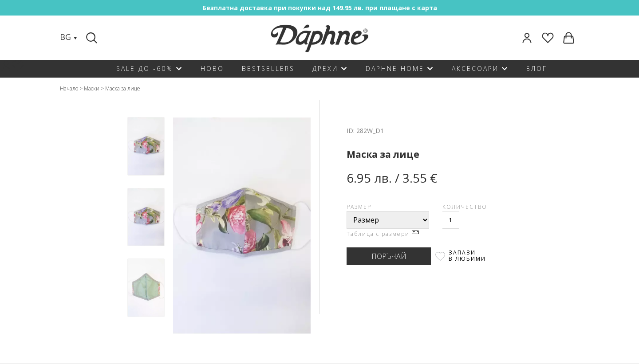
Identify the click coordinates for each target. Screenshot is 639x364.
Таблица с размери (383, 234)
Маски (92, 88)
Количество (465, 207)
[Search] (93, 38)
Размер (359, 207)
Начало (69, 88)
